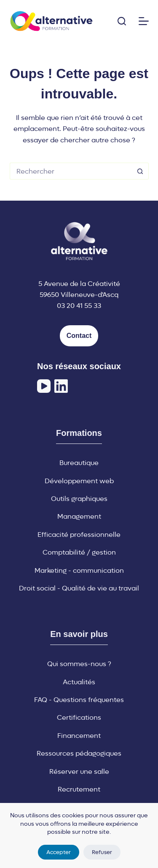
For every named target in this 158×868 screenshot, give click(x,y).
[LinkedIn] (61, 386)
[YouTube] (44, 386)
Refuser (102, 852)
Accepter (59, 852)
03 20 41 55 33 (79, 306)
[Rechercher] (122, 21)
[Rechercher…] (71, 171)
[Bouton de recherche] (140, 171)
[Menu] (144, 21)
